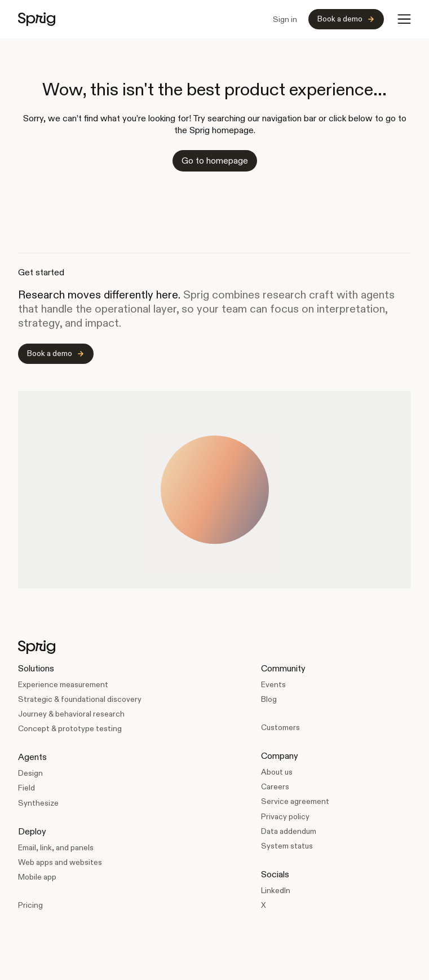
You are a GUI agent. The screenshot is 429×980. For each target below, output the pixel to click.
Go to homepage (215, 161)
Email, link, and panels (56, 847)
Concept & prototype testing (70, 728)
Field (26, 788)
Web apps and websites (60, 862)
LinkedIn (276, 890)
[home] (37, 19)
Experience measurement (63, 684)
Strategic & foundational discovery (80, 699)
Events (273, 684)
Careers (275, 786)
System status (287, 846)
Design (30, 773)
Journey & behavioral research (71, 714)
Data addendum (289, 831)
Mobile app (37, 877)
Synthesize (38, 803)
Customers (280, 727)
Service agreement (295, 801)
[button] (404, 19)
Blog (269, 699)
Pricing (30, 905)
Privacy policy (285, 816)
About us (277, 772)
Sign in (285, 19)
